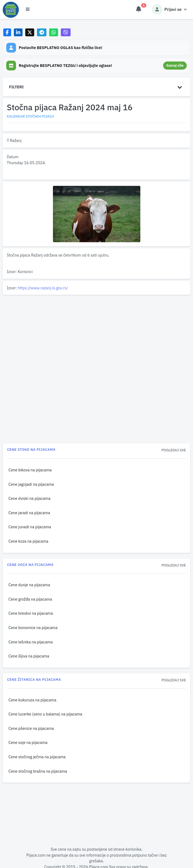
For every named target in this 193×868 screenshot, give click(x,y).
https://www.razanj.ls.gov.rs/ (43, 288)
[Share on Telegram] (42, 32)
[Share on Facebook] (7, 32)
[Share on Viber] (66, 32)
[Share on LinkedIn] (18, 32)
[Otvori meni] (28, 9)
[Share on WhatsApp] (54, 32)
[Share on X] (30, 32)
